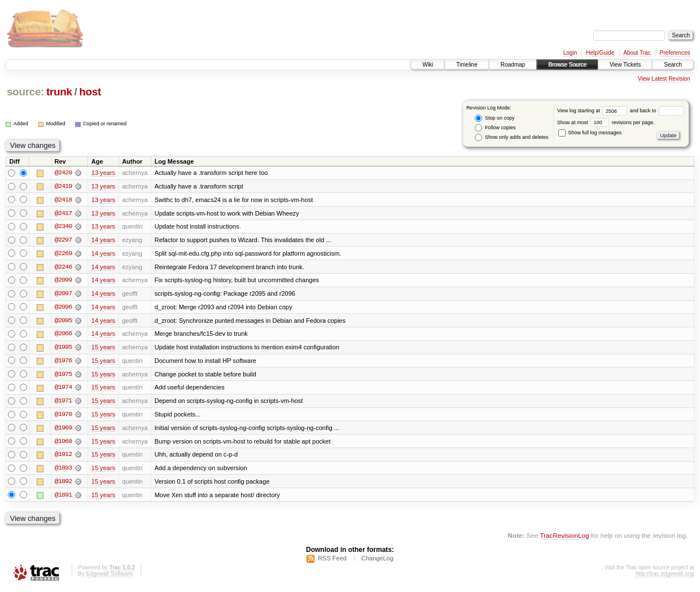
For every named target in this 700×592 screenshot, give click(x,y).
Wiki (428, 65)
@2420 (63, 173)
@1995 (63, 349)
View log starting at (594, 111)
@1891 (63, 498)
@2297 (63, 240)
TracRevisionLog (564, 539)
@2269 (63, 254)
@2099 (63, 281)
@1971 (63, 403)
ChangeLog (377, 562)
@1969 (63, 430)
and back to (657, 111)
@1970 (63, 416)
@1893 (63, 471)
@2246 (63, 268)
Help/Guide (600, 53)
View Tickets (625, 65)
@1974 (63, 389)
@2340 (63, 227)
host (90, 92)
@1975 (63, 376)
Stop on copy (495, 118)
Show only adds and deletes (511, 137)
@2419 (63, 186)
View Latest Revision (664, 79)
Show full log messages (590, 133)
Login (570, 53)
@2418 (63, 200)
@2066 (63, 335)
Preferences (675, 53)
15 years (103, 349)
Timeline (467, 65)
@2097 (63, 295)
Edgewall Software (109, 577)
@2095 (63, 322)
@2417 (63, 213)
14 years (103, 240)
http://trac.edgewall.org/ (665, 577)
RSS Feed (332, 562)
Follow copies (495, 128)
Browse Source (567, 65)
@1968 (63, 444)
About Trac (637, 53)
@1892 (63, 484)
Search (673, 65)
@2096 (63, 308)
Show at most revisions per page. (606, 122)
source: (25, 92)
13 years (103, 173)
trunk (59, 92)
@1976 (63, 362)
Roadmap (513, 65)
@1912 (63, 457)
